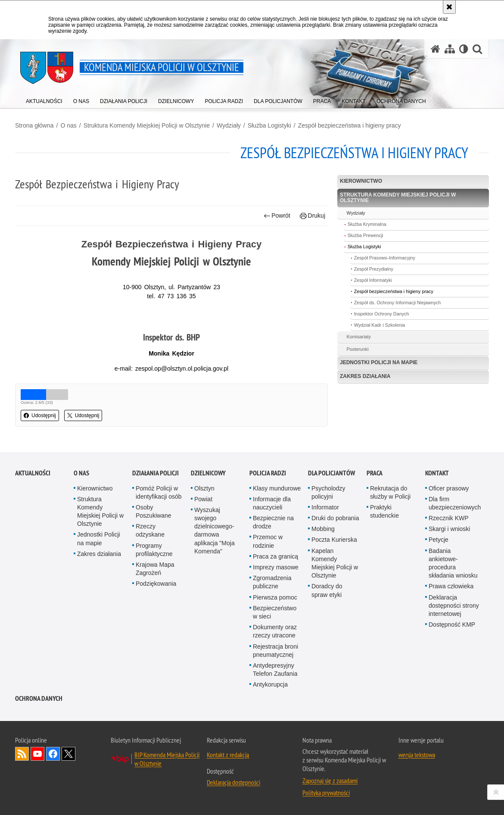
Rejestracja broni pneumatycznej (275, 680)
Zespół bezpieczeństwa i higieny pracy (350, 125)
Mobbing (323, 559)
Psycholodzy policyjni (328, 522)
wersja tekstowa (417, 785)
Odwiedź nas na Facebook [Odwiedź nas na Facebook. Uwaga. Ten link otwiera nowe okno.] (53, 784)
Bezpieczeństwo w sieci (275, 642)
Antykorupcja (270, 715)
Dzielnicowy (208, 503)
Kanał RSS (22, 784)
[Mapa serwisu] (450, 49)
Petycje (439, 570)
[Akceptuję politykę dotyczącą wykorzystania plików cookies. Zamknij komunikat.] (449, 7)
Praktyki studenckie (384, 542)
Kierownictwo (361, 181)
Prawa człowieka (451, 616)
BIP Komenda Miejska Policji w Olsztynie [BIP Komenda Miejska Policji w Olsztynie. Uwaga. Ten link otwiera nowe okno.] (167, 789)
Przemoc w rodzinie (268, 571)
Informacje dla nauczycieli (272, 533)
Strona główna (34, 125)
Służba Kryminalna (367, 224)
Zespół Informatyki (373, 280)
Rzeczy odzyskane (150, 561)
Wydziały (229, 125)
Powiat (203, 529)
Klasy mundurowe (277, 518)
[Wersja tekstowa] (464, 49)
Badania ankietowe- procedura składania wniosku (453, 593)
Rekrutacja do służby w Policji (390, 522)
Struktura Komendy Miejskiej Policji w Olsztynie (147, 125)
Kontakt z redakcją (228, 785)
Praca (375, 503)
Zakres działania (365, 376)
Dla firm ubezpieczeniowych (455, 533)
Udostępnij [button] (40, 415)
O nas (68, 125)
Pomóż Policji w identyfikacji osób (159, 522)
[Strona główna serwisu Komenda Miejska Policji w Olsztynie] (436, 49)
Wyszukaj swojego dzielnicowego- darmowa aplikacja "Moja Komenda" (215, 561)
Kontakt (437, 503)
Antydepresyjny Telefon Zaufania (275, 700)
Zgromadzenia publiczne (272, 612)
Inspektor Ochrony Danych (382, 314)
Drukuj (313, 216)
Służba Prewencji (366, 235)
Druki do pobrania (335, 548)
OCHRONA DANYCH (39, 729)
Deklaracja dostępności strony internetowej (454, 636)
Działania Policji (156, 503)
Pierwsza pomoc (275, 628)
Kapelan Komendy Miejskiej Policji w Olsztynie (335, 593)
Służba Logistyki (269, 125)
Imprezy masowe (276, 597)
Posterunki (358, 349)
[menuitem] (44, 99)
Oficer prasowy (449, 518)
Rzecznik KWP (449, 548)
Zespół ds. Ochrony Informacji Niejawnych (398, 303)
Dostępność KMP (452, 655)
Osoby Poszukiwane (154, 542)
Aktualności (33, 503)
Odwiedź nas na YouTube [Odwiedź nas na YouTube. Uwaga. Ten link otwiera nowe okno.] (37, 784)
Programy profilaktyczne (154, 580)
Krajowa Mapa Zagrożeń (155, 599)
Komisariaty (359, 337)
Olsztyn (204, 518)
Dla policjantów (331, 503)
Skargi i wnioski (449, 559)
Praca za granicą (275, 587)
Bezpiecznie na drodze (273, 552)
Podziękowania (156, 614)
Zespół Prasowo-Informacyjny (385, 258)
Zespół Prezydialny (374, 269)
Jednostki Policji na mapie (379, 362)
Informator (325, 537)
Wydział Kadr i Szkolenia (380, 325)
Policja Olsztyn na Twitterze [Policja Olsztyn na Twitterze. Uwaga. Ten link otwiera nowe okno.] (68, 784)
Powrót (277, 216)
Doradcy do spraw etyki (327, 620)
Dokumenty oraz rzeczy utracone (275, 661)
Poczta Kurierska (334, 570)
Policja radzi (268, 503)
